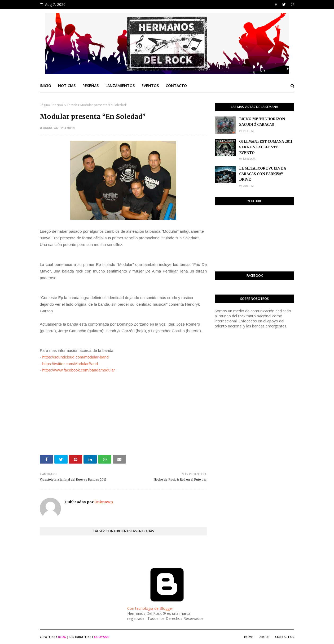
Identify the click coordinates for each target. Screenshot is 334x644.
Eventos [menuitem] (150, 86)
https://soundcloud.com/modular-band (75, 357)
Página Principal (52, 105)
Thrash (72, 105)
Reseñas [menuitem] (91, 86)
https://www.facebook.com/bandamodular (78, 370)
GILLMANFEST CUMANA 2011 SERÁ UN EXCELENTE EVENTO (266, 147)
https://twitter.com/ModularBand (70, 364)
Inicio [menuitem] (45, 86)
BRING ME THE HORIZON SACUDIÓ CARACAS (262, 122)
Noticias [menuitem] (67, 86)
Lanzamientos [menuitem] (120, 86)
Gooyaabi (102, 637)
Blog (62, 637)
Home (249, 637)
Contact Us (285, 637)
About (265, 637)
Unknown (51, 128)
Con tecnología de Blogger (167, 606)
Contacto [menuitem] (176, 86)
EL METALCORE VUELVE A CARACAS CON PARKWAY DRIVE (263, 174)
